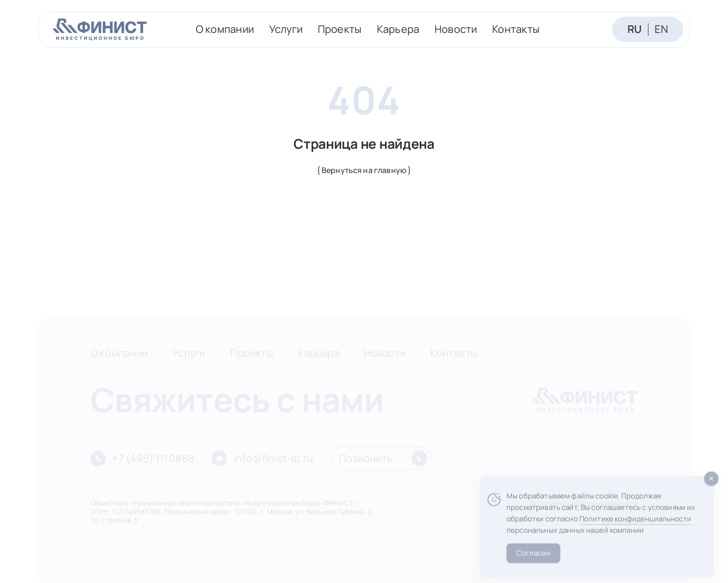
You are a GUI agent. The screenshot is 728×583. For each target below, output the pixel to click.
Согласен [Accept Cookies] (533, 562)
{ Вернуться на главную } (364, 170)
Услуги (286, 29)
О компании (225, 29)
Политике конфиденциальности (635, 528)
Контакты (516, 29)
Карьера (398, 29)
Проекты (340, 29)
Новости (456, 29)
